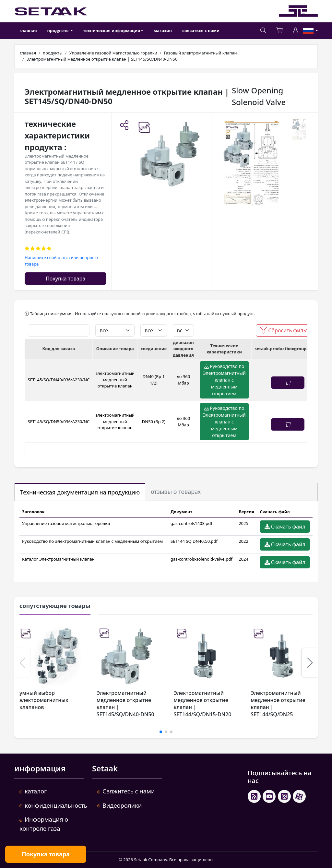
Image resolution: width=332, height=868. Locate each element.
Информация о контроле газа (44, 824)
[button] (124, 126)
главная (28, 30)
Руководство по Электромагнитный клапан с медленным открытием (224, 380)
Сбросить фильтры (288, 330)
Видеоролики (122, 805)
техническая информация (112, 30)
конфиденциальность (56, 805)
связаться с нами (201, 30)
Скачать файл (285, 527)
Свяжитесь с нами (129, 791)
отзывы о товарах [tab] (176, 492)
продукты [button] (59, 30)
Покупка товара (65, 279)
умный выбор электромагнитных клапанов (44, 700)
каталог (36, 791)
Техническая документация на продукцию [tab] (80, 492)
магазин (163, 30)
